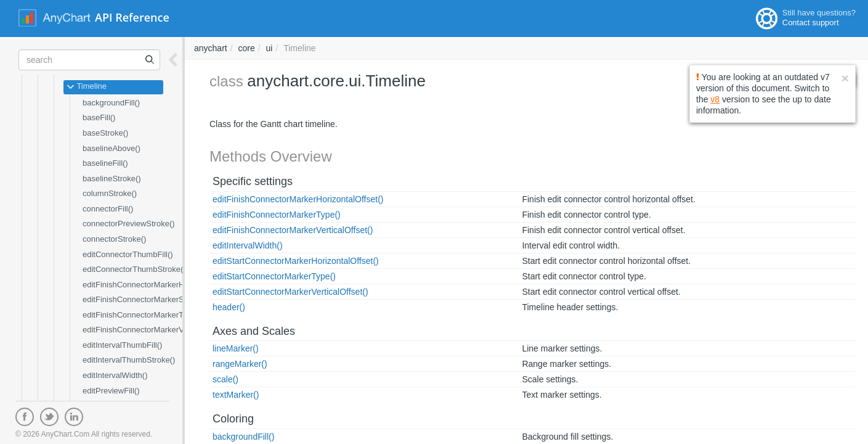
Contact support (811, 23)
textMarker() (236, 395)
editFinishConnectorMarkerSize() (141, 299)
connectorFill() (108, 209)
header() (229, 307)
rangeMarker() (240, 364)
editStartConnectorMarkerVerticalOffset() (290, 292)
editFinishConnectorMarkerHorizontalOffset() (162, 285)
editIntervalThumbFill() (122, 345)
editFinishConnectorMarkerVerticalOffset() (157, 330)
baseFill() (99, 117)
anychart (211, 48)
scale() (225, 379)
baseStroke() (105, 133)
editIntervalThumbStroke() (129, 360)
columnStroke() (110, 193)
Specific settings (253, 181)
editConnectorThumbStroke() (134, 269)
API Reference (132, 17)
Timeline (87, 87)
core (246, 48)
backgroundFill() (111, 103)
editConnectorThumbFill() (128, 254)
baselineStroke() (112, 179)
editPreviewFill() (111, 391)
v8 (715, 99)
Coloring (233, 419)
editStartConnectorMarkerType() (274, 276)
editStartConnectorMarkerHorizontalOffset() (296, 261)
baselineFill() (105, 163)
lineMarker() (236, 348)
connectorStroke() (114, 239)
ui (270, 48)
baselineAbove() (112, 148)
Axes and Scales (254, 331)
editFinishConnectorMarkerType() (142, 315)
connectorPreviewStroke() (129, 224)
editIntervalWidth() (115, 375)
